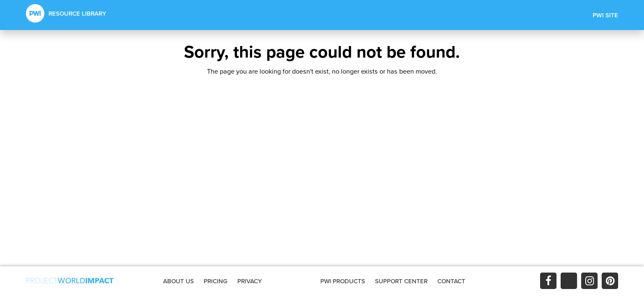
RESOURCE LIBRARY (66, 13)
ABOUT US (178, 281)
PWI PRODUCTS (343, 281)
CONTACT (451, 281)
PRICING (216, 281)
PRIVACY (250, 281)
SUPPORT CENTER (401, 281)
